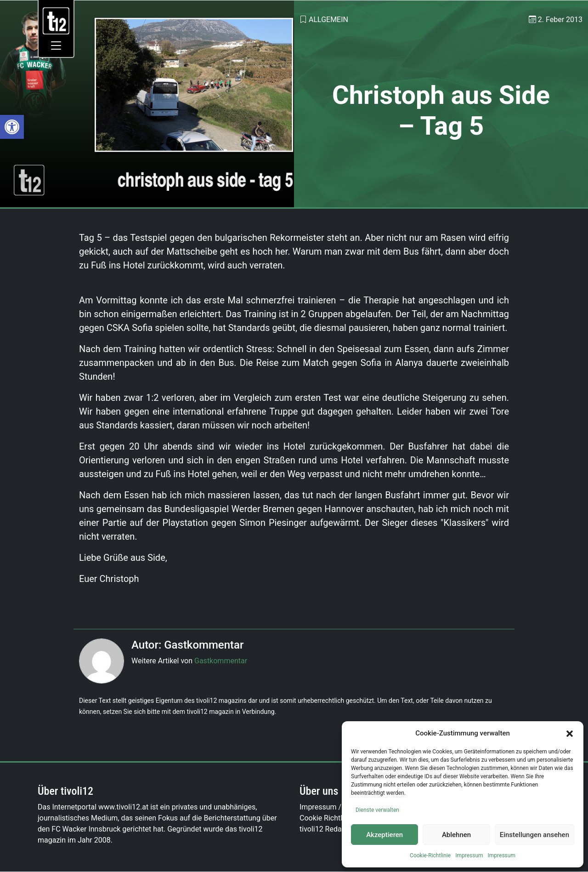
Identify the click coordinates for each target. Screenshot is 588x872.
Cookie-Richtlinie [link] (430, 855)
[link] (12, 127)
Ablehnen (456, 835)
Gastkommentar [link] (221, 661)
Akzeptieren (384, 835)
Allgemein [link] (328, 20)
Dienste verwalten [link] (377, 810)
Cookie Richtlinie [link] (327, 818)
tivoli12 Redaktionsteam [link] (339, 829)
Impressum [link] (469, 855)
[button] (570, 733)
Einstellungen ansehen (534, 835)
